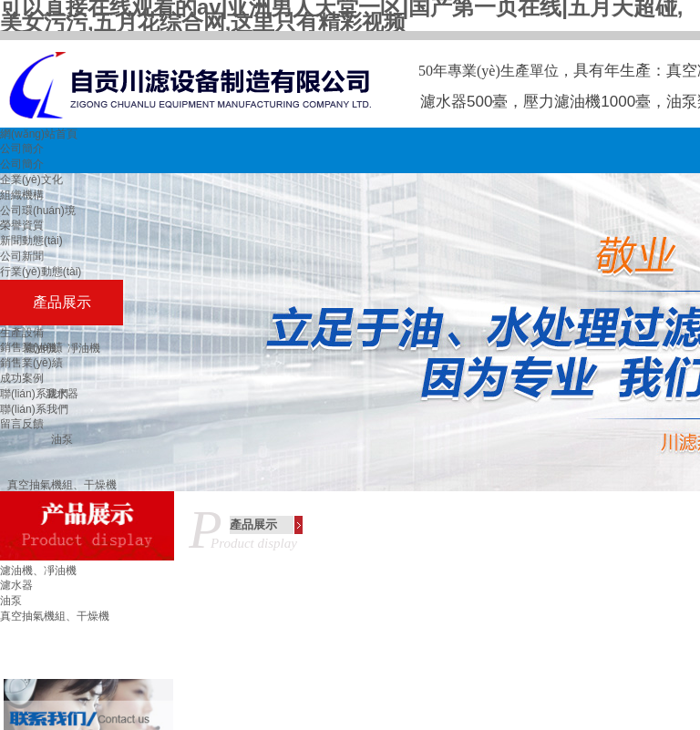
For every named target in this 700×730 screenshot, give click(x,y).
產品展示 (62, 302)
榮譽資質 (22, 225)
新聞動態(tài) (31, 241)
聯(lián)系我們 (34, 394)
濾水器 (16, 585)
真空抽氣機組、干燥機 (55, 616)
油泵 (62, 439)
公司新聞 (22, 256)
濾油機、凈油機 (38, 571)
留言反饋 (22, 424)
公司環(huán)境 (38, 211)
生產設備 (22, 333)
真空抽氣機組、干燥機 (62, 485)
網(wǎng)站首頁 (39, 134)
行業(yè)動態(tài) (41, 272)
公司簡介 (22, 149)
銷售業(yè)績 (31, 347)
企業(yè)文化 (31, 180)
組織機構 (22, 195)
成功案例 (22, 378)
